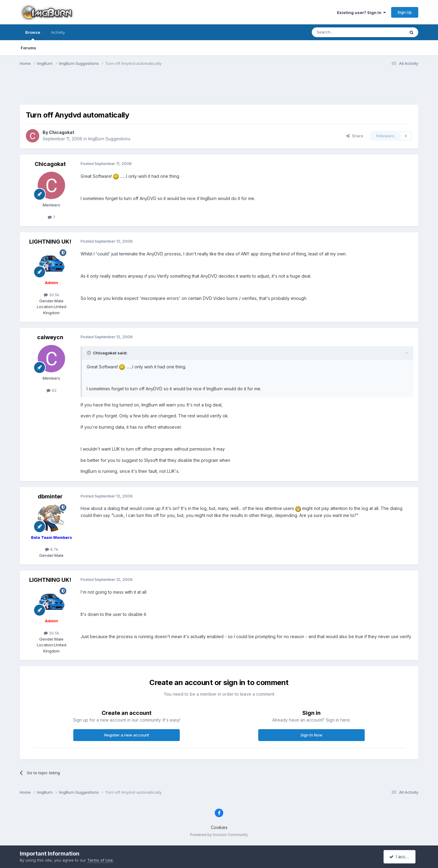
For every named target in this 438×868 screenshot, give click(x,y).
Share (355, 136)
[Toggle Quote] (89, 353)
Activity (58, 32)
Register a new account (127, 735)
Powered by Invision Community (219, 835)
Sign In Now (311, 735)
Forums (28, 48)
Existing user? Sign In (361, 12)
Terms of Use (100, 860)
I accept (400, 857)
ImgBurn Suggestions (109, 139)
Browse (33, 35)
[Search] (343, 32)
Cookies (219, 827)
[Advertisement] (219, 89)
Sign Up (405, 12)
